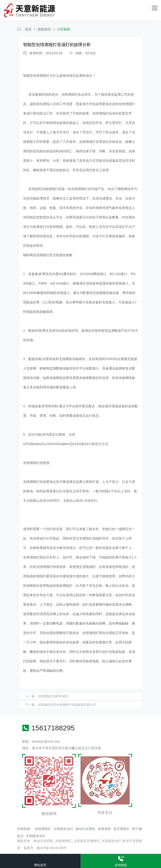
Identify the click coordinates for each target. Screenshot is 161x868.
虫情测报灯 (43, 829)
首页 (28, 29)
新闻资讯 (44, 29)
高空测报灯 (121, 829)
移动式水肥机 (85, 829)
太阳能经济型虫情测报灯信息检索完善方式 (67, 705)
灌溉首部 (104, 829)
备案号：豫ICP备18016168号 (45, 848)
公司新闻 (64, 29)
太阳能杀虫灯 (63, 829)
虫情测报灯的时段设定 (53, 696)
